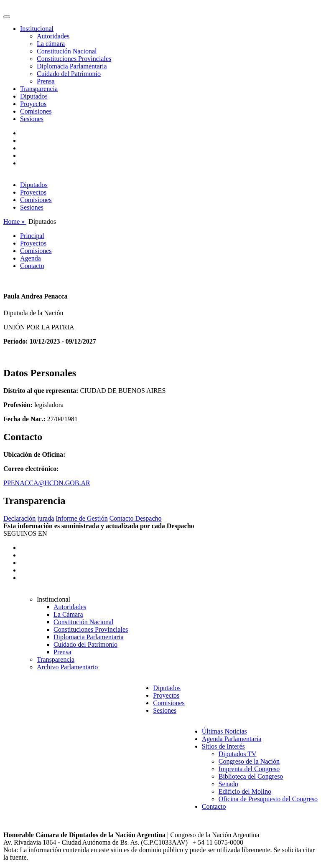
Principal (32, 236)
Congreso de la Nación (249, 761)
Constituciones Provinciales (74, 59)
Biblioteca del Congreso (251, 776)
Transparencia (39, 89)
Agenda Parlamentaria (232, 739)
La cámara (51, 44)
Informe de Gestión (82, 518)
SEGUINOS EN (25, 533)
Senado (228, 784)
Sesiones (32, 119)
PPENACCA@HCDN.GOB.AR (47, 483)
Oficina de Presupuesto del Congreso (268, 799)
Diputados (34, 96)
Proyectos (33, 104)
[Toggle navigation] (7, 17)
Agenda (31, 258)
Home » (15, 221)
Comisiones (36, 111)
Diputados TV (238, 754)
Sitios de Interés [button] (223, 746)
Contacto (32, 266)
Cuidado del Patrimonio (69, 74)
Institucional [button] (37, 29)
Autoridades (53, 36)
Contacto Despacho (136, 518)
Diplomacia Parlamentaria (72, 66)
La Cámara (68, 614)
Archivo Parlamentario (67, 667)
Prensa (46, 81)
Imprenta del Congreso (249, 769)
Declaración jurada (29, 518)
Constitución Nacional (67, 51)
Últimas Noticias (224, 731)
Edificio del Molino (245, 791)
